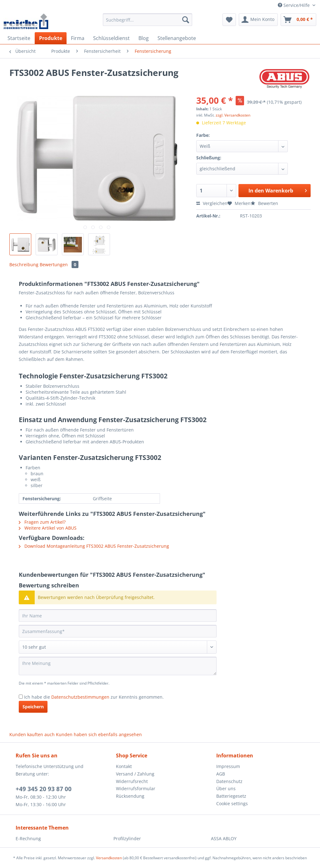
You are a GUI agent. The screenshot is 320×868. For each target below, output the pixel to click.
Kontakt (124, 766)
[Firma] (78, 38)
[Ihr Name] (118, 616)
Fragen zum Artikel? (42, 522)
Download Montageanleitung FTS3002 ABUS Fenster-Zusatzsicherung (94, 546)
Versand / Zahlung (135, 774)
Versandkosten (109, 858)
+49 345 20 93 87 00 (44, 789)
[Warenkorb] (298, 20)
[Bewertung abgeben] (118, 647)
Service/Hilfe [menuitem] (294, 5)
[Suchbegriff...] (148, 20)
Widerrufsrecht (132, 781)
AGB (221, 774)
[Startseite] (19, 38)
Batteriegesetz (231, 796)
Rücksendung (130, 796)
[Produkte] (51, 38)
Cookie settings (232, 803)
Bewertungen (59, 264)
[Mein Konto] (258, 20)
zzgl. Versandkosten (233, 115)
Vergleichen (212, 203)
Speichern (33, 707)
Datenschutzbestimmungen (80, 697)
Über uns (226, 788)
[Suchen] (186, 20)
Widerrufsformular (136, 788)
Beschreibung (24, 264)
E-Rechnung (28, 838)
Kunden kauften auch (32, 734)
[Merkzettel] (229, 20)
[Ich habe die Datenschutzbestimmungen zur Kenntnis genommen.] (21, 697)
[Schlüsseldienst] (111, 38)
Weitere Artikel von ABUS (48, 528)
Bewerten (264, 203)
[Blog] (144, 38)
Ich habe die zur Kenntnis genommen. (94, 697)
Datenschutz (229, 781)
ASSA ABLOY (224, 838)
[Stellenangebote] (177, 38)
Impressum (228, 766)
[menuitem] (148, 23)
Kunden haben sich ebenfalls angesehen (99, 734)
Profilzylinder (127, 838)
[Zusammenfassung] (118, 631)
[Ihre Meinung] (118, 666)
